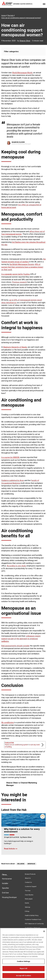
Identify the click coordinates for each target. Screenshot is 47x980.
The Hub (28, 891)
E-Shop (27, 911)
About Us (28, 878)
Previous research (19, 282)
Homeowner (7, 879)
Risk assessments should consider (15, 646)
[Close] (44, 935)
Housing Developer (9, 897)
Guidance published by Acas (13, 480)
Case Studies (29, 895)
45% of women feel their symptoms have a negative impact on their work (22, 267)
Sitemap (27, 907)
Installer (5, 883)
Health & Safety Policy (32, 915)
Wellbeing (21, 864)
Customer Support (31, 887)
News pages (29, 899)
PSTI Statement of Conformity (34, 924)
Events (27, 903)
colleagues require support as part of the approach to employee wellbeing (21, 639)
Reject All (23, 972)
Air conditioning (8, 722)
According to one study (16, 566)
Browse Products (30, 874)
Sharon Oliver (25, 41)
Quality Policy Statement (32, 928)
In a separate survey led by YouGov (15, 274)
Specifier (6, 888)
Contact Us (28, 882)
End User (6, 893)
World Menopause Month (22, 73)
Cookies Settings (23, 965)
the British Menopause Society (22, 264)
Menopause (31, 864)
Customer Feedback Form (33, 920)
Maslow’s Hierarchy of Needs (15, 347)
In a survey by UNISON (10, 457)
